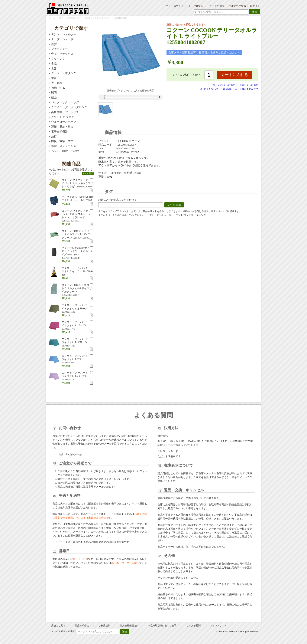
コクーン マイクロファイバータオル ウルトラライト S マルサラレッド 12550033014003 (77, 216)
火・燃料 (57, 83)
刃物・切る (58, 88)
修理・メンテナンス (64, 146)
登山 (54, 97)
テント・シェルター (64, 34)
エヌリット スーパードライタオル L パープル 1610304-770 (75, 376)
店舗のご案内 (58, 625)
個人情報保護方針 (129, 625)
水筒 (54, 78)
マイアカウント (175, 6)
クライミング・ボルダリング (69, 107)
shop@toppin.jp (73, 454)
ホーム (52, 18)
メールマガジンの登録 (63, 631)
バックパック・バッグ (65, 102)
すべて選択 (88, 173)
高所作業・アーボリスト (66, 112)
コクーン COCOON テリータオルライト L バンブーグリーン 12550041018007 (77, 234)
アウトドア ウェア (63, 117)
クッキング (58, 59)
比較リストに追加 (249, 85)
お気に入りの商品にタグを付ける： (119, 200)
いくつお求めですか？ (187, 75)
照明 (54, 93)
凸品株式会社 (82, 625)
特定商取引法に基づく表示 (163, 625)
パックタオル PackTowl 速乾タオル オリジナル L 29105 (78, 199)
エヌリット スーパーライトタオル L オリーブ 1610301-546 (75, 308)
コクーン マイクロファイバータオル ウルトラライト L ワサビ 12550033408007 (77, 183)
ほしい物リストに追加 (224, 85)
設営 (54, 44)
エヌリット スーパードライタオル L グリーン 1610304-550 (75, 342)
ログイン (255, 6)
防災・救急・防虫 (62, 141)
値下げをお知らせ (209, 89)
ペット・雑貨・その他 (65, 151)
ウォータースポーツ (64, 122)
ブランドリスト (218, 625)
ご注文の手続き (237, 6)
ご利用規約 (104, 625)
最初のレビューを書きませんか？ (241, 89)
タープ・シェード (62, 39)
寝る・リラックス (62, 54)
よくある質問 (194, 625)
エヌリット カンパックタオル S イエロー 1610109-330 (77, 271)
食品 (54, 64)
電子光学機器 (59, 132)
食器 (54, 68)
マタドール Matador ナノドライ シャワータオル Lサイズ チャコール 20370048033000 (77, 253)
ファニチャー (59, 49)
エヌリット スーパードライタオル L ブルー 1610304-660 (75, 359)
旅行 (54, 136)
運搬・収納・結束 (62, 127)
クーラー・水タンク (64, 73)
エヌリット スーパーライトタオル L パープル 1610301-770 (75, 325)
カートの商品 (217, 6)
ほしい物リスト (197, 6)
